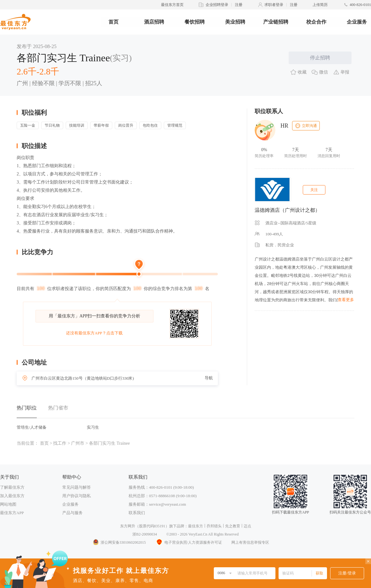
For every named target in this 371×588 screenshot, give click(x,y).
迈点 (247, 526)
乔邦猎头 (214, 526)
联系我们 (137, 513)
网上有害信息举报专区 (250, 542)
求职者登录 (274, 5)
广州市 (78, 443)
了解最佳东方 (12, 487)
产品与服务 (72, 513)
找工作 (60, 443)
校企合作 (316, 22)
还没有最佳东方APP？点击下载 (94, 333)
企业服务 (357, 22)
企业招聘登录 (217, 5)
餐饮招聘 (195, 22)
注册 (239, 5)
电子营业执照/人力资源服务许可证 (189, 542)
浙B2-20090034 (145, 534)
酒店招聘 (154, 22)
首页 (114, 22)
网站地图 (8, 504)
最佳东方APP (12, 513)
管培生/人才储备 (32, 427)
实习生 (93, 427)
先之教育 (233, 526)
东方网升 (128, 526)
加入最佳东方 (12, 496)
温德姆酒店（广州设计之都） (287, 210)
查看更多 (346, 300)
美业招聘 (235, 22)
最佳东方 (196, 526)
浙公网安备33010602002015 (119, 542)
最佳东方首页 (172, 5)
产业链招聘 (276, 22)
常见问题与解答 (77, 487)
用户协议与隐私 (77, 496)
